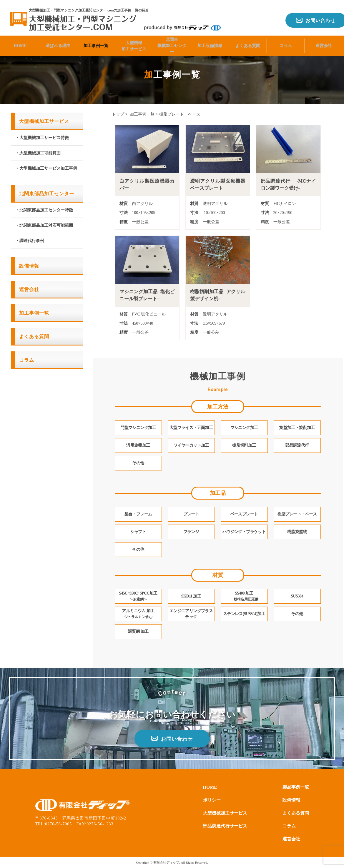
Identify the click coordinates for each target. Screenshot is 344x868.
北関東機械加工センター (172, 43)
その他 (297, 614)
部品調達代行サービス (227, 826)
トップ (118, 114)
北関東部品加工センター (47, 194)
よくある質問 (248, 43)
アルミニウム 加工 (138, 614)
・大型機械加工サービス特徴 (42, 138)
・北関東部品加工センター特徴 (44, 210)
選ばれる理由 (58, 43)
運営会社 (324, 43)
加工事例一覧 (96, 43)
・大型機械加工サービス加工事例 (46, 168)
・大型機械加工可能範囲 (38, 153)
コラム (286, 43)
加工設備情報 (210, 43)
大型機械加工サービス (134, 43)
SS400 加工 (244, 596)
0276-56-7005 (58, 824)
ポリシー (212, 800)
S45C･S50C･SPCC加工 (138, 596)
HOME (20, 43)
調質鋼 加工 (138, 632)
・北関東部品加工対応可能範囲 (44, 225)
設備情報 (29, 266)
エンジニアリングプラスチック (191, 614)
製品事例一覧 (295, 787)
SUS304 (297, 596)
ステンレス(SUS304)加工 (244, 614)
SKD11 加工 (191, 596)
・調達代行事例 (30, 241)
